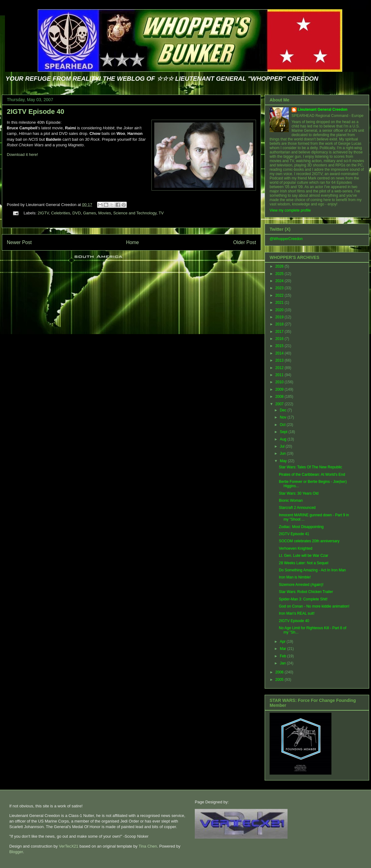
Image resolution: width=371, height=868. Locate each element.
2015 (280, 346)
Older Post (245, 242)
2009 (280, 389)
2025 (280, 274)
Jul (283, 446)
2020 (280, 310)
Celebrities (60, 213)
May (284, 461)
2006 (280, 672)
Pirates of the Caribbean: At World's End (312, 475)
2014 (280, 353)
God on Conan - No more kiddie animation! (314, 606)
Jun (283, 453)
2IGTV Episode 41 (294, 534)
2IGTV (43, 213)
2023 (280, 288)
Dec (284, 410)
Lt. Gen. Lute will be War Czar (304, 556)
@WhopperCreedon (286, 239)
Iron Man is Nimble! (295, 577)
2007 (280, 404)
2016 (280, 339)
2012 (280, 368)
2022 (280, 295)
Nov (284, 417)
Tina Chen (148, 846)
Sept (284, 432)
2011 (280, 375)
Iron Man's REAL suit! (297, 613)
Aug (284, 439)
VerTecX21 (68, 846)
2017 (280, 332)
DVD (77, 213)
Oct (283, 425)
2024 (280, 281)
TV (161, 213)
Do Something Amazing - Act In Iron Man (312, 570)
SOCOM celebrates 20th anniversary (309, 541)
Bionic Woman (291, 501)
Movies (105, 213)
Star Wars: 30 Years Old (299, 493)
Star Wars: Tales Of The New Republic (311, 467)
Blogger (16, 852)
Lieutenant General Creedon (323, 110)
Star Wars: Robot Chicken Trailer (306, 592)
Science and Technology (135, 213)
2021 (280, 303)
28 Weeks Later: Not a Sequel (304, 563)
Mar (284, 649)
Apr (283, 642)
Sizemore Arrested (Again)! (301, 585)
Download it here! (22, 155)
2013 (280, 360)
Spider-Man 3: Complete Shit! (303, 599)
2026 (280, 266)
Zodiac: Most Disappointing (301, 527)
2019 (280, 317)
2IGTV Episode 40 (36, 112)
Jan (283, 663)
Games (90, 213)
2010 (280, 382)
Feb (284, 656)
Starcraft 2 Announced (297, 508)
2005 (280, 680)
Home (133, 242)
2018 (280, 324)
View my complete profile (290, 210)
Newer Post (19, 242)
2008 (280, 397)
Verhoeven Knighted (296, 548)
